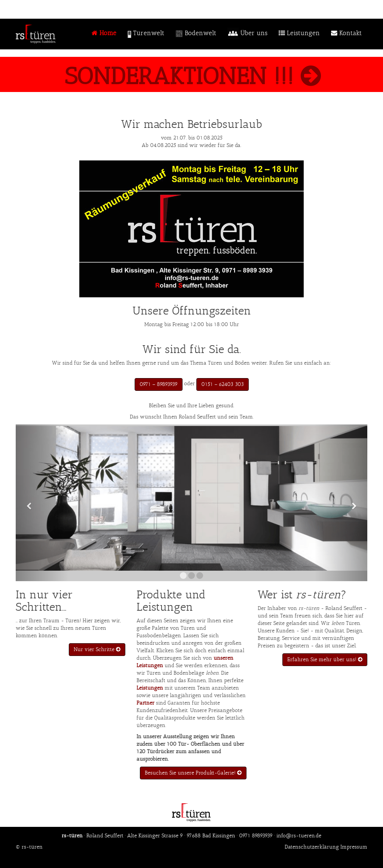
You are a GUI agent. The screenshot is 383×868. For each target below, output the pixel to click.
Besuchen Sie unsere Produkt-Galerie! (193, 773)
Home (104, 33)
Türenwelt (146, 34)
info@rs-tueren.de (299, 836)
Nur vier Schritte (97, 649)
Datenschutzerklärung (312, 847)
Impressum (354, 847)
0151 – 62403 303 (223, 384)
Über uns (247, 34)
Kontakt (346, 33)
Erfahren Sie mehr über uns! (325, 660)
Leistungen (299, 33)
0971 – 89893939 (159, 384)
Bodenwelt (196, 34)
